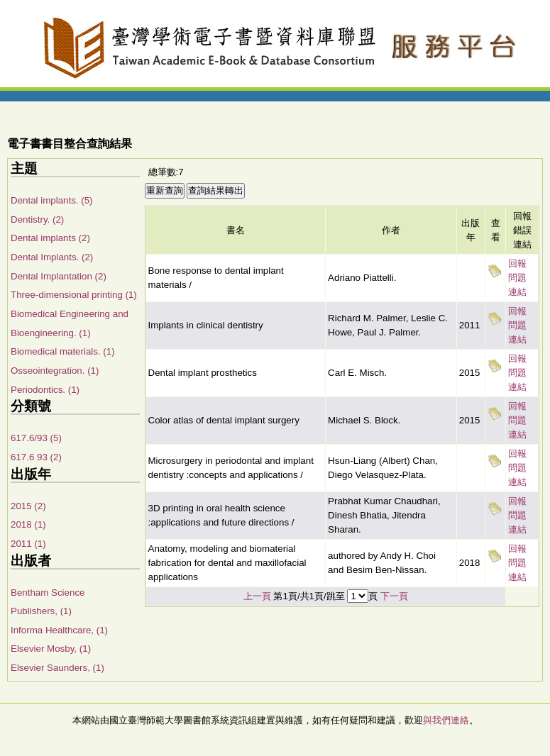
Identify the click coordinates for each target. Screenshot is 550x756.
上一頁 (257, 596)
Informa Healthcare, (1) (59, 630)
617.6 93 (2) (36, 457)
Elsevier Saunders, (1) (57, 668)
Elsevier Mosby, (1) (51, 649)
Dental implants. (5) (52, 200)
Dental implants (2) (50, 238)
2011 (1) (28, 544)
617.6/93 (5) (36, 438)
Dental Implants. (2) (52, 257)
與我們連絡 (446, 720)
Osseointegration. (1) (55, 371)
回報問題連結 (517, 278)
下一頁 (394, 596)
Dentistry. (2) (37, 219)
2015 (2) (28, 506)
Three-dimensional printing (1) (74, 295)
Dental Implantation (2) (59, 276)
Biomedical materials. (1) (63, 351)
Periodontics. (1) (45, 390)
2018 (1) (28, 524)
